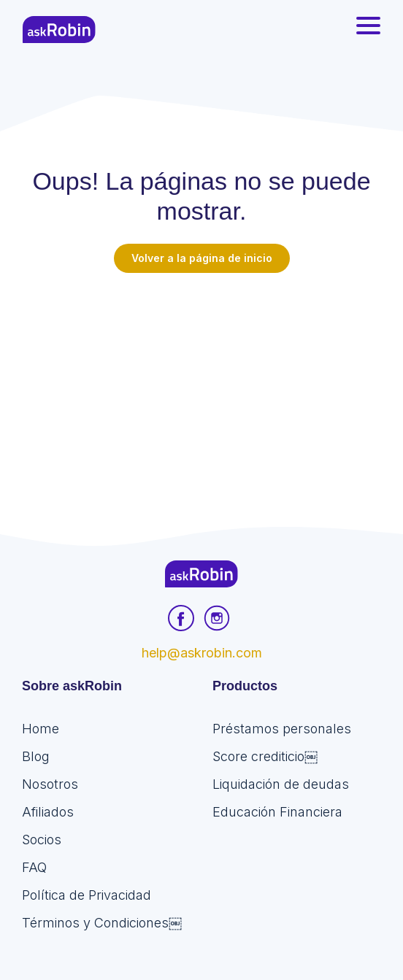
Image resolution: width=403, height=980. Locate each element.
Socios (42, 840)
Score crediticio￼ (265, 756)
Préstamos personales (282, 729)
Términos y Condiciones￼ (102, 923)
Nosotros (50, 784)
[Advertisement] (201, 382)
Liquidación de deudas (281, 784)
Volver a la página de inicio (202, 258)
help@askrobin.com (202, 653)
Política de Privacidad (87, 895)
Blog (36, 756)
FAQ (34, 867)
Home (41, 729)
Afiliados (48, 812)
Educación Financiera (277, 812)
